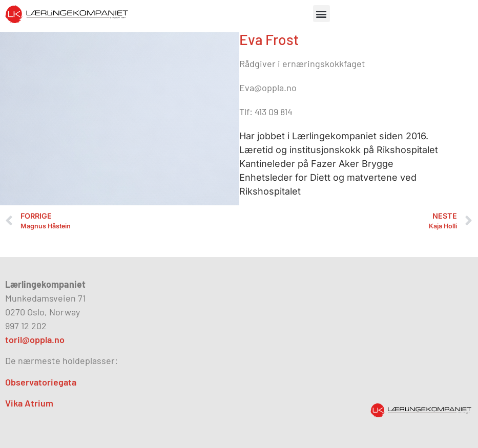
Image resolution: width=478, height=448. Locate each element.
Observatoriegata (41, 382)
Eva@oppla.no (268, 88)
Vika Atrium (29, 403)
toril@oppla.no (35, 339)
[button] (321, 14)
